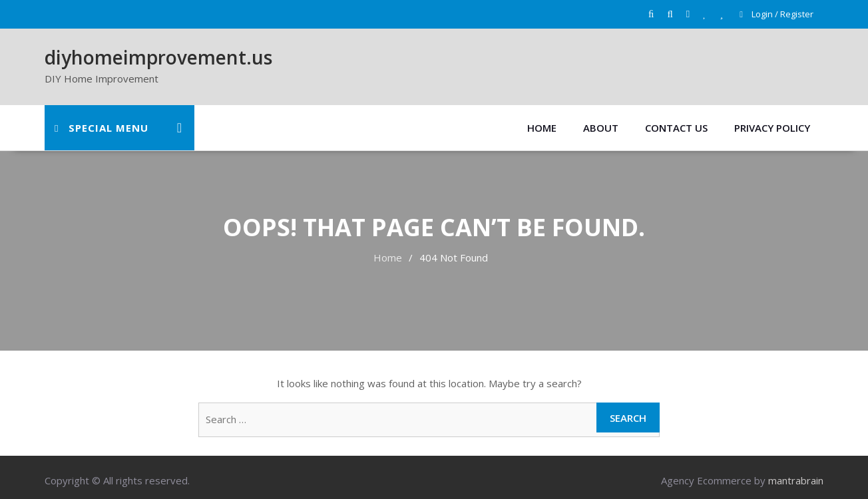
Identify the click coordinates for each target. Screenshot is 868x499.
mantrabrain (796, 480)
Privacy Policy (772, 128)
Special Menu (102, 128)
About (601, 128)
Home (542, 128)
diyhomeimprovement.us (158, 57)
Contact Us (676, 128)
